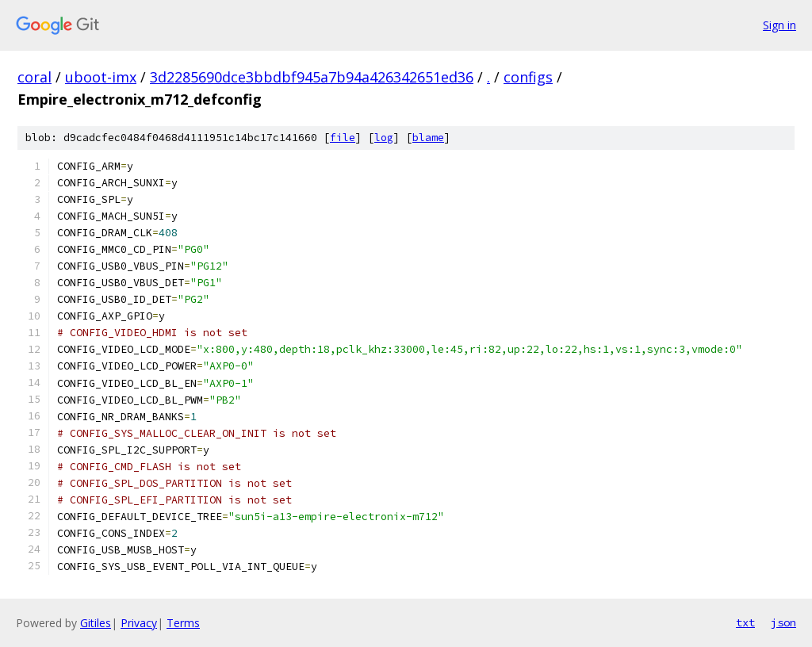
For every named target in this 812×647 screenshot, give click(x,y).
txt (745, 622)
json (783, 622)
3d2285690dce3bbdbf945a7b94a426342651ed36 (312, 77)
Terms (183, 623)
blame (428, 138)
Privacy (139, 623)
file (343, 138)
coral (34, 77)
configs (528, 77)
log (384, 138)
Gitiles (96, 623)
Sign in (779, 25)
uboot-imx (101, 77)
